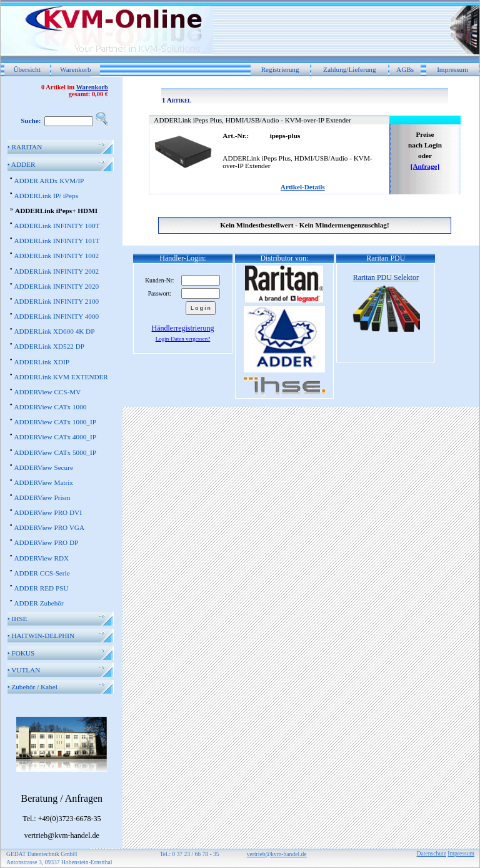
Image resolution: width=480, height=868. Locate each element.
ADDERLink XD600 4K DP (54, 331)
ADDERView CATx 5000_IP (55, 452)
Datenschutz (432, 853)
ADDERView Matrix (43, 482)
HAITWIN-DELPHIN (41, 636)
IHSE (17, 619)
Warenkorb (75, 69)
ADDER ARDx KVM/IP (49, 181)
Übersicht (27, 69)
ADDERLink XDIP (42, 362)
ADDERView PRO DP (46, 542)
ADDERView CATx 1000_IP (55, 422)
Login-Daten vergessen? (183, 339)
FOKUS (21, 653)
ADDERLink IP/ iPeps (46, 196)
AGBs (405, 69)
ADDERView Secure (43, 467)
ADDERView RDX (41, 558)
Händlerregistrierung (183, 328)
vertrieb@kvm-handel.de (277, 854)
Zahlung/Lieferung (350, 69)
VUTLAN (24, 670)
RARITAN (25, 147)
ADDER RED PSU (41, 588)
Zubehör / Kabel (32, 687)
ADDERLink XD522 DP (49, 346)
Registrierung (280, 69)
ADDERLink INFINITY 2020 (56, 286)
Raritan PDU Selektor (386, 277)
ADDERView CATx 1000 (50, 407)
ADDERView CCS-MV (47, 392)
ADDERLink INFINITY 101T (57, 241)
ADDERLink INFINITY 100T (57, 226)
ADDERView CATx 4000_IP (55, 437)
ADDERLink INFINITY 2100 (56, 301)
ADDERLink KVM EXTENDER (61, 377)
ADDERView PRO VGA (49, 527)
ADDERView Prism (42, 497)
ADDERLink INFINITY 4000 (56, 316)
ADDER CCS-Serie (42, 573)
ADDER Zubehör (38, 603)
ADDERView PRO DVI (47, 512)
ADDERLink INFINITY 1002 (56, 256)
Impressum (452, 69)
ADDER (22, 164)
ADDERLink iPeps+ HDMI (56, 211)
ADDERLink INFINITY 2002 (56, 271)
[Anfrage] (425, 166)
